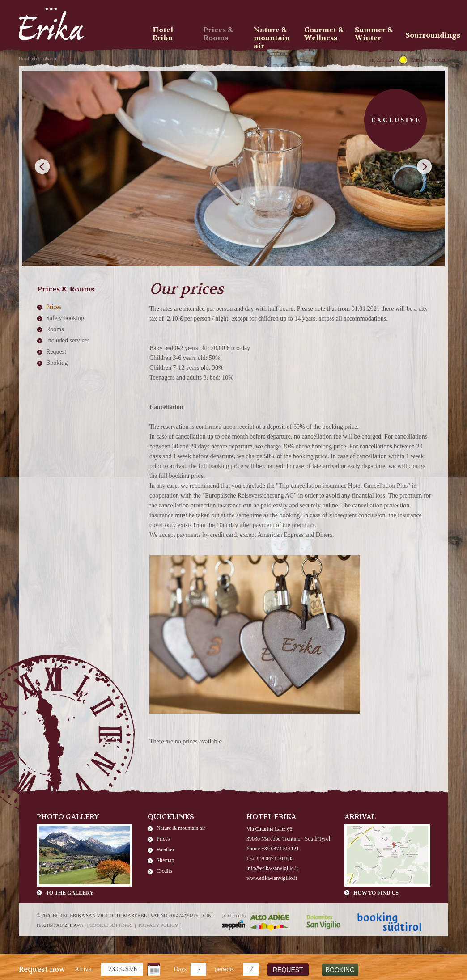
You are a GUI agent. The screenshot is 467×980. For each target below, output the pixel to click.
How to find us (376, 893)
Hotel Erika (163, 34)
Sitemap (165, 860)
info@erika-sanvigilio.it (272, 868)
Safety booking (65, 318)
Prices (54, 307)
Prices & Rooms (218, 34)
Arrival (84, 969)
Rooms (55, 329)
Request (56, 352)
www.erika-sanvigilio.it (272, 878)
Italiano (48, 59)
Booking (57, 363)
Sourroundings (428, 35)
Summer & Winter (374, 34)
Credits (164, 871)
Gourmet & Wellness (324, 34)
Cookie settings (111, 925)
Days (180, 969)
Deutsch (28, 59)
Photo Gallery (68, 817)
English (68, 59)
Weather (166, 849)
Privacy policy (158, 925)
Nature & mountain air (181, 828)
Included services (68, 340)
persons (224, 969)
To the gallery (70, 893)
